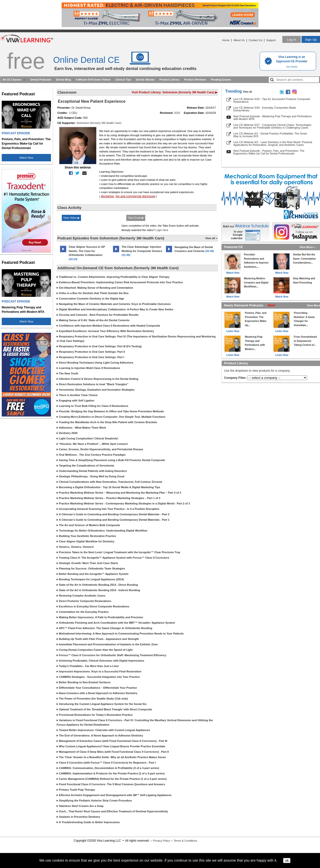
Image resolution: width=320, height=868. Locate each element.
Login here (162, 230)
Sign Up (311, 40)
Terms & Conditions (185, 841)
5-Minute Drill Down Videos (93, 80)
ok (287, 860)
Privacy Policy (161, 841)
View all (248, 92)
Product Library (169, 80)
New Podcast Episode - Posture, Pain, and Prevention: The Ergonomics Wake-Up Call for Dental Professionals (269, 152)
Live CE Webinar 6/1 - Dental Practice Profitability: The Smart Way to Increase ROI (270, 135)
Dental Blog (64, 80)
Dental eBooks (145, 80)
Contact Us (256, 40)
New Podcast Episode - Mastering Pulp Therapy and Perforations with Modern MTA (272, 118)
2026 (177, 113)
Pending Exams (221, 80)
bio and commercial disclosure (136, 196)
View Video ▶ (71, 218)
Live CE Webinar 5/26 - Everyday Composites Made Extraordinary (265, 109)
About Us (239, 40)
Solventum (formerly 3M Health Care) (99, 123)
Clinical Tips (123, 80)
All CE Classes (12, 80)
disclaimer (108, 196)
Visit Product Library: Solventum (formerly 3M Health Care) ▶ (175, 92)
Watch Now (26, 158)
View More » (307, 247)
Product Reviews (195, 80)
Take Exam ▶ (136, 218)
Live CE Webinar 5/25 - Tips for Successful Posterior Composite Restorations (272, 100)
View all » (211, 238)
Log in (291, 40)
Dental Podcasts (41, 80)
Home (226, 40)
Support (271, 40)
